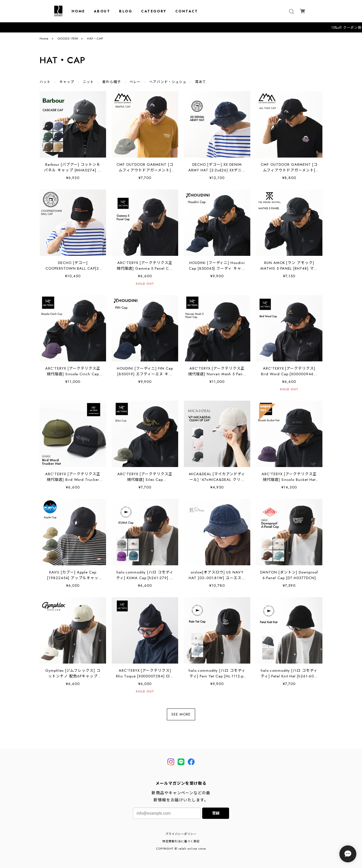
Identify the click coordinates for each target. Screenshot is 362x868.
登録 (216, 813)
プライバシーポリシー (181, 834)
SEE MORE (181, 714)
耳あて (201, 82)
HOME (78, 11)
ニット (88, 82)
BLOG (126, 11)
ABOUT (102, 11)
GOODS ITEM (68, 38)
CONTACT (187, 11)
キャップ (67, 82)
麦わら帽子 (112, 82)
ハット (45, 82)
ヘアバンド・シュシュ (168, 82)
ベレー (135, 82)
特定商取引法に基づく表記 (181, 841)
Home (44, 38)
